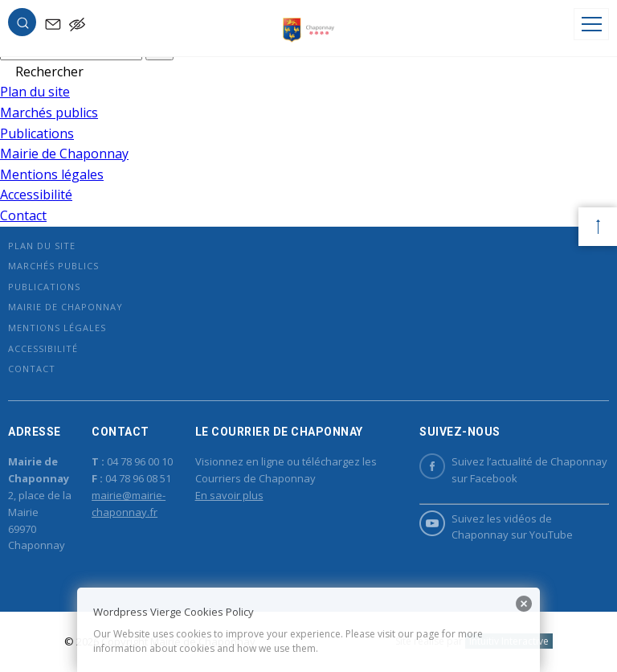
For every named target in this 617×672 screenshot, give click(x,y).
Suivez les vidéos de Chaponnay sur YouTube (496, 527)
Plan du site (35, 92)
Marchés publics (49, 113)
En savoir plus (229, 495)
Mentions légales (52, 174)
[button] (22, 26)
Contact (23, 215)
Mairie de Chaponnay (64, 154)
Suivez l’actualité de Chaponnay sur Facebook (513, 469)
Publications (37, 133)
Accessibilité (36, 195)
